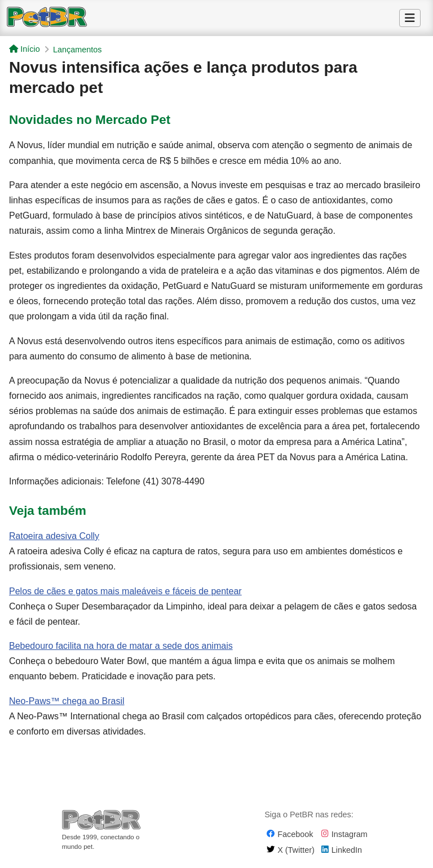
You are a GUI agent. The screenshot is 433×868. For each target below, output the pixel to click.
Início (24, 49)
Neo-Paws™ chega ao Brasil (67, 701)
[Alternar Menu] (410, 18)
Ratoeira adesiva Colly (54, 536)
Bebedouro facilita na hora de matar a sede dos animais (121, 646)
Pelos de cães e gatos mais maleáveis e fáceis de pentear (125, 591)
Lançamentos (77, 50)
